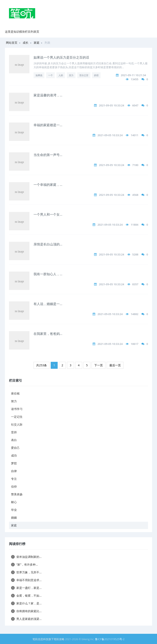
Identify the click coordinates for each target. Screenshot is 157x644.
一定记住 (17, 417)
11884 (135, 225)
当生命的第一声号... (48, 155)
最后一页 (115, 365)
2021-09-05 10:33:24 (112, 105)
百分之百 (84, 75)
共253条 (41, 365)
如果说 (39, 75)
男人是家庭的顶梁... (26, 619)
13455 (135, 79)
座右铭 (15, 393)
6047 (135, 105)
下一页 (99, 365)
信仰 (14, 486)
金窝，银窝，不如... (26, 596)
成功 (14, 455)
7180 (135, 165)
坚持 (14, 432)
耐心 (14, 502)
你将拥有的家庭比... (26, 611)
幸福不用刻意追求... (26, 580)
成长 (26, 43)
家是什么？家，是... (26, 603)
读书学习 (17, 409)
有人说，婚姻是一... (48, 304)
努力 (14, 401)
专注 (14, 479)
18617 (135, 344)
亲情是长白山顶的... (48, 244)
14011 (135, 135)
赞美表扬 (17, 494)
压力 (71, 75)
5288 (135, 254)
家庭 (37, 43)
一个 (50, 75)
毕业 (14, 510)
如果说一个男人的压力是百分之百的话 (61, 57)
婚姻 (14, 518)
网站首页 (12, 43)
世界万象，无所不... (26, 572)
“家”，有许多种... (24, 564)
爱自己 (15, 448)
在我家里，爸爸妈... (48, 334)
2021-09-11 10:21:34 (133, 75)
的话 (96, 75)
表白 (14, 440)
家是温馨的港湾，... (48, 95)
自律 (14, 471)
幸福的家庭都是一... (48, 125)
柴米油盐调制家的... (26, 557)
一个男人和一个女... (48, 214)
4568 (135, 195)
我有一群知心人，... (48, 274)
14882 (135, 314)
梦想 (14, 463)
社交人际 (17, 424)
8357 (135, 284)
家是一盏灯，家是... (26, 588)
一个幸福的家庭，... (48, 185)
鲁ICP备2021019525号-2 (110, 639)
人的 (61, 75)
